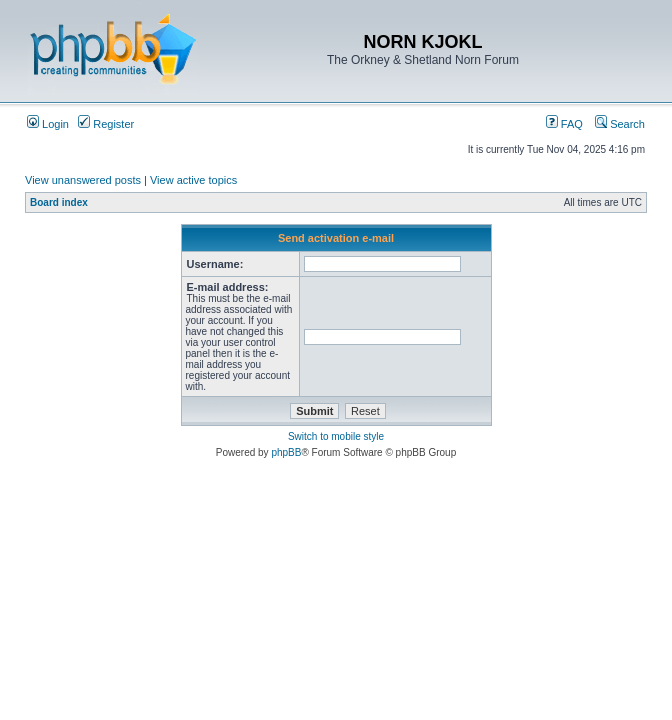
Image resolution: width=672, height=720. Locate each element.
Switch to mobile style (336, 436)
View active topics (193, 180)
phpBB (286, 452)
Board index (59, 202)
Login (48, 124)
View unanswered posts (83, 180)
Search (620, 124)
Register (106, 124)
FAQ (564, 124)
